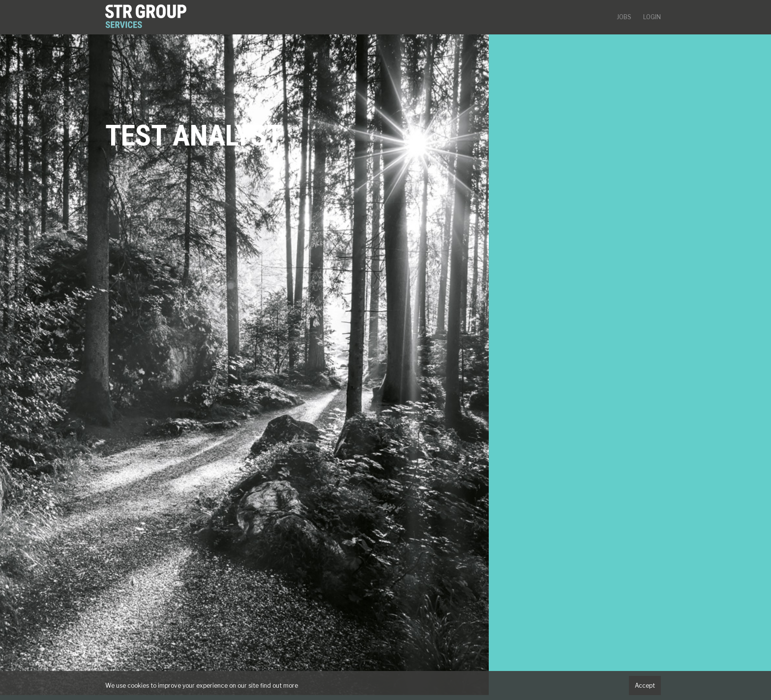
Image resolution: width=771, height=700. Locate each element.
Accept (645, 685)
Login (652, 17)
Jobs (624, 17)
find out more (279, 685)
